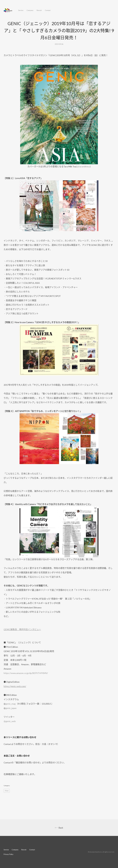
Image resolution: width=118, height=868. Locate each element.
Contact (48, 10)
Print (7, 791)
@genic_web (10, 721)
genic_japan (11, 708)
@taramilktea (83, 166)
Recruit (39, 10)
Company (30, 10)
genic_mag (11, 704)
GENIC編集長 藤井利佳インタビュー (22, 629)
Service (21, 10)
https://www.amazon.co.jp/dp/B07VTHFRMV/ (26, 673)
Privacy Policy (8, 854)
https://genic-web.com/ (15, 686)
